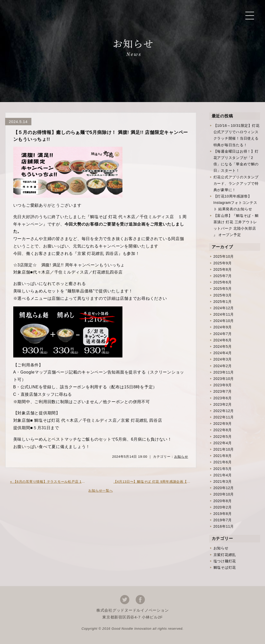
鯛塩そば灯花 (225, 567)
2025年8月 (223, 269)
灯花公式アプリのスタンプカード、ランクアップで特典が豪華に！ (236, 183)
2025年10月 (224, 256)
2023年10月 (224, 379)
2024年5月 (223, 346)
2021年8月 (223, 456)
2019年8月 (223, 514)
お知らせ (181, 457)
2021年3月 (223, 481)
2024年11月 (224, 314)
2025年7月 (223, 276)
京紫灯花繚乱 (225, 555)
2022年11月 (224, 417)
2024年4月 (223, 353)
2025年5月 (223, 289)
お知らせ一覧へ (100, 491)
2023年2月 (223, 404)
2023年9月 (223, 385)
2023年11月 (224, 372)
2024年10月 (224, 321)
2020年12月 (224, 488)
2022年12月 (224, 411)
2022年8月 (223, 430)
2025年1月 (223, 302)
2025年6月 (223, 282)
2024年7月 (223, 334)
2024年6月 (223, 340)
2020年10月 (224, 494)
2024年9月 (223, 327)
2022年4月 (223, 443)
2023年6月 (223, 398)
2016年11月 (224, 526)
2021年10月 (224, 449)
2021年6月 (223, 462)
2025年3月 (223, 295)
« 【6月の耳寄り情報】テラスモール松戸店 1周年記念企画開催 (52, 482)
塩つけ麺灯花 (225, 561)
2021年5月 (223, 469)
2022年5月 (223, 437)
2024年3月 (223, 359)
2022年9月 (223, 424)
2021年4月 (223, 475)
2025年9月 (223, 263)
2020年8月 (223, 501)
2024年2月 (223, 366)
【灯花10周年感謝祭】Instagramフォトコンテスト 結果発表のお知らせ (235, 203)
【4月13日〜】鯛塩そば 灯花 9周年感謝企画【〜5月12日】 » (155, 482)
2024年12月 (224, 308)
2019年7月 (223, 520)
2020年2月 (223, 507)
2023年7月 (223, 391)
